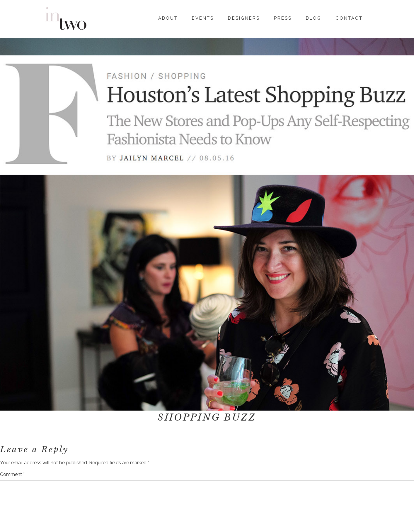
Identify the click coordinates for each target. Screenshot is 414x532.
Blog (314, 17)
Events (203, 17)
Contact (349, 17)
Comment (12, 474)
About (168, 17)
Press (283, 17)
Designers (244, 17)
